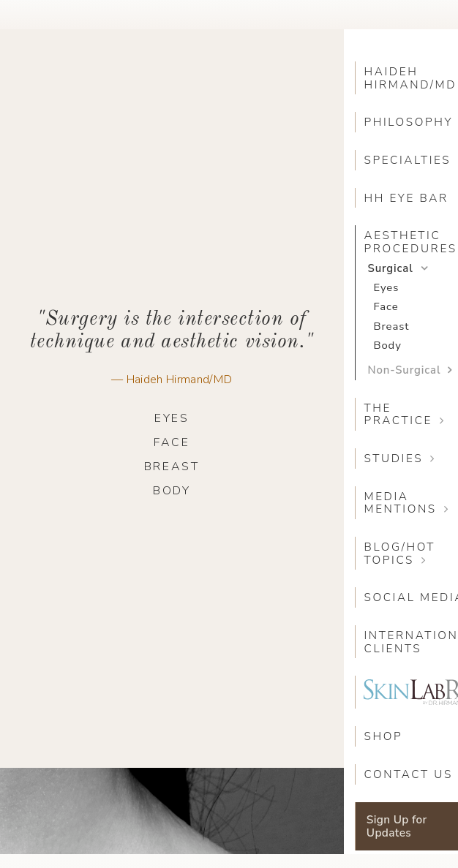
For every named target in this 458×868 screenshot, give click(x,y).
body (172, 491)
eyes (172, 418)
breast (172, 467)
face (172, 442)
